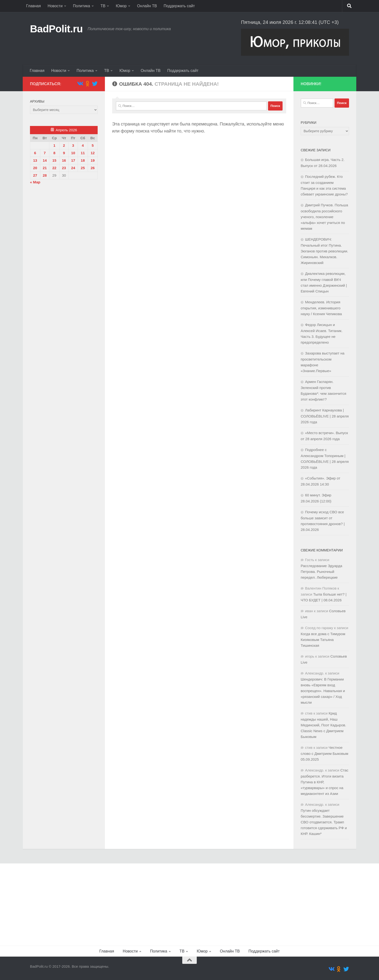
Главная (33, 6)
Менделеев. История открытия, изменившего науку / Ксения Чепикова (321, 308)
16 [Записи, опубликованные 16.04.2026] (64, 160)
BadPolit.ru (56, 29)
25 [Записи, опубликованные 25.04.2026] (83, 168)
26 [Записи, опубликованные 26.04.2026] (93, 168)
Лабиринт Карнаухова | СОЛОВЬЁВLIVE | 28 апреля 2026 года (325, 416)
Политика (82, 6)
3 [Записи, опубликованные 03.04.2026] (73, 145)
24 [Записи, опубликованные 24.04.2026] (73, 168)
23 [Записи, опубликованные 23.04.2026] (64, 168)
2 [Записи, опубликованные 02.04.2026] (64, 145)
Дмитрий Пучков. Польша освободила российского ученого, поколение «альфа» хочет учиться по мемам (324, 217)
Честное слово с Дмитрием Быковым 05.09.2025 (324, 753)
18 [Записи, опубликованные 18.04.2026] (83, 160)
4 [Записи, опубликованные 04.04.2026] (83, 145)
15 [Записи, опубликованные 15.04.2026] (54, 160)
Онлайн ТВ (147, 6)
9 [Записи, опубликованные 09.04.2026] (64, 153)
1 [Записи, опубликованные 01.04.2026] (54, 145)
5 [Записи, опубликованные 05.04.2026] (93, 145)
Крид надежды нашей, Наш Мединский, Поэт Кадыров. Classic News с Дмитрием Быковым (323, 725)
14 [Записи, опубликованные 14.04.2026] (45, 160)
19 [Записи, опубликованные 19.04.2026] (93, 160)
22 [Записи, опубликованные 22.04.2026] (54, 168)
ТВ (103, 6)
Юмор (121, 6)
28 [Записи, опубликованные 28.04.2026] (45, 175)
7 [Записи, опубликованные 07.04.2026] (45, 153)
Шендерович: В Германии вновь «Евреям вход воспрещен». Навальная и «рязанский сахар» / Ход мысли (323, 691)
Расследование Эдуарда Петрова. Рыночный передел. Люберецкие (321, 572)
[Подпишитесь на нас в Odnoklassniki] (87, 84)
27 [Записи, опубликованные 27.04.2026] (35, 175)
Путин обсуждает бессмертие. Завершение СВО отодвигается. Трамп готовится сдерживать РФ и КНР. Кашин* (324, 822)
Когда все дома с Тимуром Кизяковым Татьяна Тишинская (323, 640)
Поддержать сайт (179, 6)
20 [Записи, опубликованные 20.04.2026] (35, 168)
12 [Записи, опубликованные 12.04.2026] (93, 153)
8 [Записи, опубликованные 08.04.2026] (54, 153)
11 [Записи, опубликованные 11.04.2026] (83, 153)
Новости (55, 6)
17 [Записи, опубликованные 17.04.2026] (73, 160)
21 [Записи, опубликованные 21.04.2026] (45, 168)
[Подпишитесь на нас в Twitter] (95, 84)
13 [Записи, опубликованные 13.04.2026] (35, 160)
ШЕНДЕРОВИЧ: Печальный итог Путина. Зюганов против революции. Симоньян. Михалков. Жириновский (324, 251)
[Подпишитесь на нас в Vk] (80, 84)
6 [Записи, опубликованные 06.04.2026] (35, 153)
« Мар (35, 182)
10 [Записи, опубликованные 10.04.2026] (73, 153)
